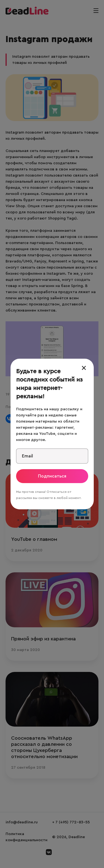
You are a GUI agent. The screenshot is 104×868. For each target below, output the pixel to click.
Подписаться (52, 476)
